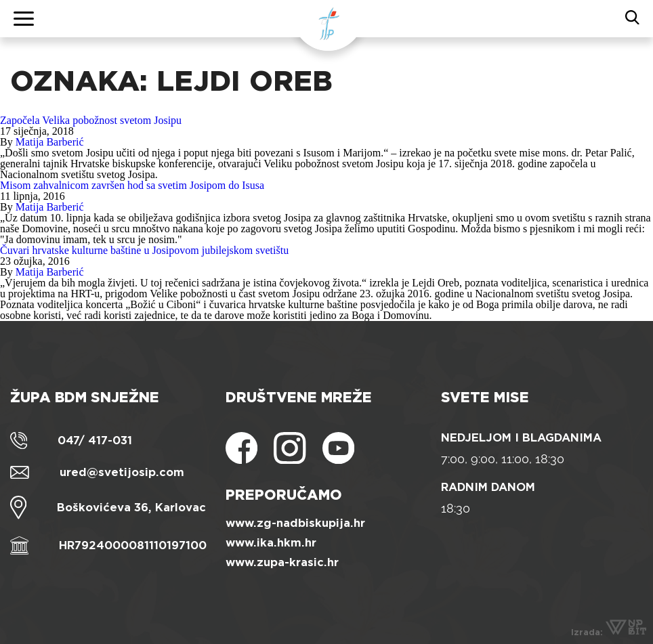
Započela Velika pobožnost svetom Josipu (91, 120)
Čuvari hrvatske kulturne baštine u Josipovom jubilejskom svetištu (144, 250)
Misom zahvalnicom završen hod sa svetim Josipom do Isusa (132, 185)
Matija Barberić (50, 142)
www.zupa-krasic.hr (282, 562)
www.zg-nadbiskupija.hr (295, 523)
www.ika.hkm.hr (271, 543)
